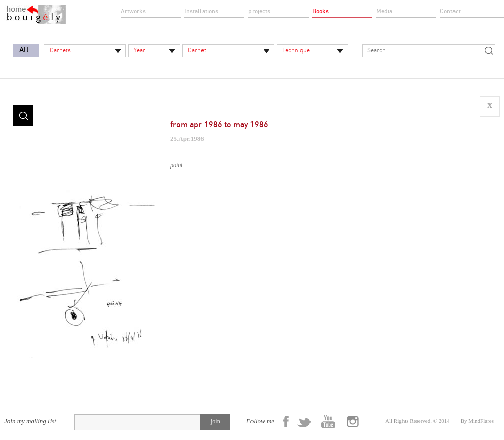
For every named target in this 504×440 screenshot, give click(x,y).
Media (384, 11)
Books (320, 11)
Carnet (197, 50)
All (24, 50)
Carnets (60, 50)
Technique (296, 50)
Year (140, 50)
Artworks (133, 11)
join (215, 421)
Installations (201, 11)
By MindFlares (477, 421)
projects (259, 11)
